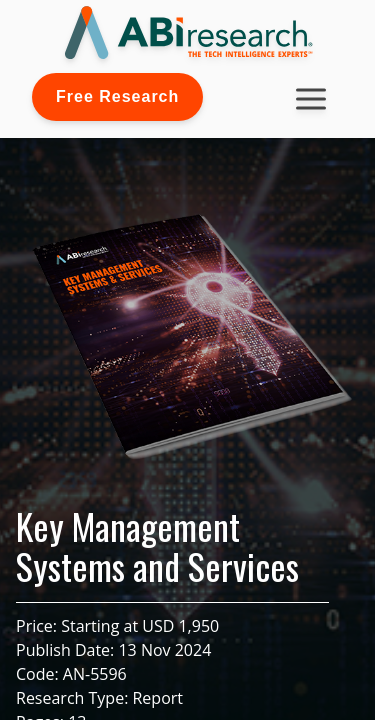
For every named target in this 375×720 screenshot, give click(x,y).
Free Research (117, 96)
